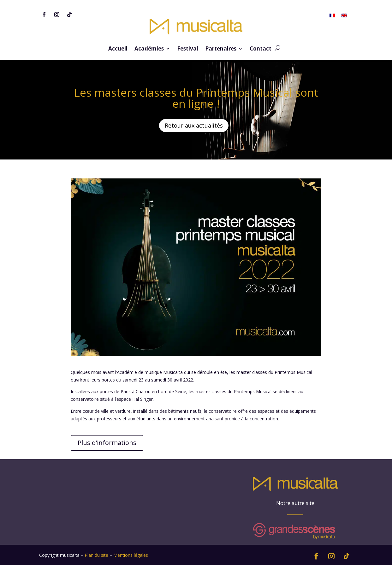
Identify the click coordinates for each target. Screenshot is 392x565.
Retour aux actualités (194, 125)
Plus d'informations (107, 443)
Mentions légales (131, 555)
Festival (188, 49)
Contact (261, 49)
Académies (149, 49)
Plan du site (96, 555)
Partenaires (221, 49)
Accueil (118, 49)
